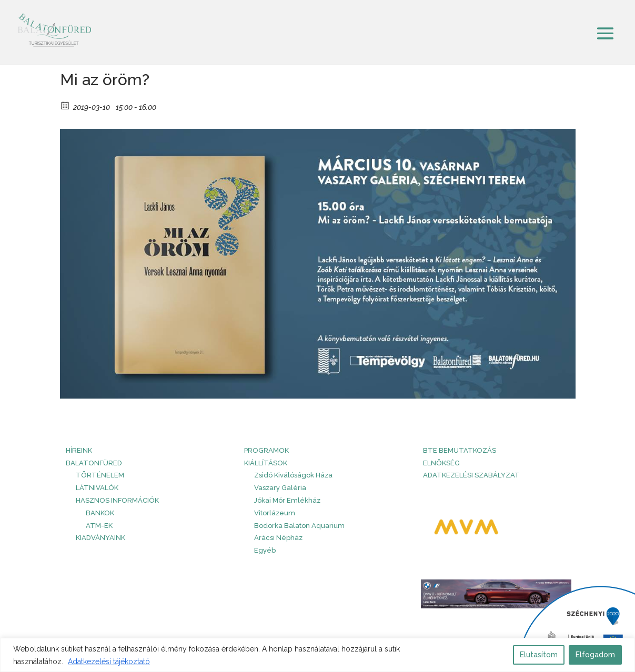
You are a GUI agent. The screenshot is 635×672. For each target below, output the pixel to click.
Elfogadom (595, 655)
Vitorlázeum (275, 513)
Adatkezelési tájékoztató (109, 661)
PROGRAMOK (266, 450)
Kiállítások (266, 463)
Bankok (100, 513)
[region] (317, 655)
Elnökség (441, 463)
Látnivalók (97, 488)
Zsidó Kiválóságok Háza (293, 475)
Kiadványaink (100, 538)
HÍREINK (79, 450)
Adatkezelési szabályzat (471, 475)
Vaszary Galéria (280, 488)
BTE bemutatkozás (460, 450)
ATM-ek (99, 526)
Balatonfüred (94, 463)
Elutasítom (539, 655)
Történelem (100, 475)
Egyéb (265, 550)
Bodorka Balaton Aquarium (299, 526)
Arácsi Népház (278, 538)
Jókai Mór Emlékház (287, 500)
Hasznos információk (117, 500)
